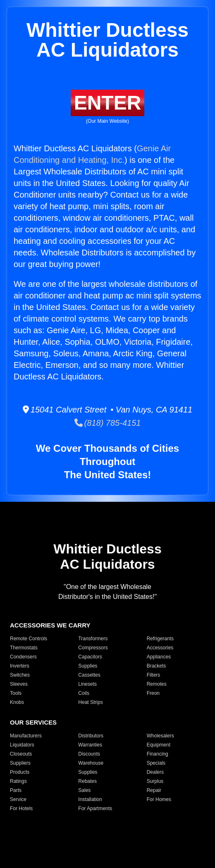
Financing (158, 754)
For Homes (159, 799)
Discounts (89, 754)
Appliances (159, 657)
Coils (84, 693)
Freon (153, 693)
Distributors (91, 736)
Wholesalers (160, 736)
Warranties (90, 745)
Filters (154, 675)
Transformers (93, 639)
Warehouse (91, 763)
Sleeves (19, 684)
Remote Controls (29, 639)
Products (20, 772)
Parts (16, 790)
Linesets (87, 684)
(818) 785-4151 (108, 423)
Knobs (17, 702)
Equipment (159, 745)
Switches (20, 675)
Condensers (23, 657)
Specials (156, 763)
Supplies (88, 666)
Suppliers (20, 763)
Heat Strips (90, 702)
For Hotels (21, 808)
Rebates (87, 781)
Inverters (20, 666)
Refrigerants (160, 639)
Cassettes (89, 675)
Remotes (157, 684)
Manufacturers (26, 736)
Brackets (156, 666)
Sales (84, 790)
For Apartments (95, 808)
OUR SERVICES (33, 722)
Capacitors (90, 657)
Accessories (160, 648)
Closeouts (21, 754)
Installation (90, 799)
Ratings (18, 781)
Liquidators (22, 745)
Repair (154, 790)
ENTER (108, 103)
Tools (16, 693)
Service (18, 799)
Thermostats (24, 648)
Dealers (155, 772)
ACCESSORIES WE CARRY (50, 625)
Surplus (155, 781)
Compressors (93, 648)
